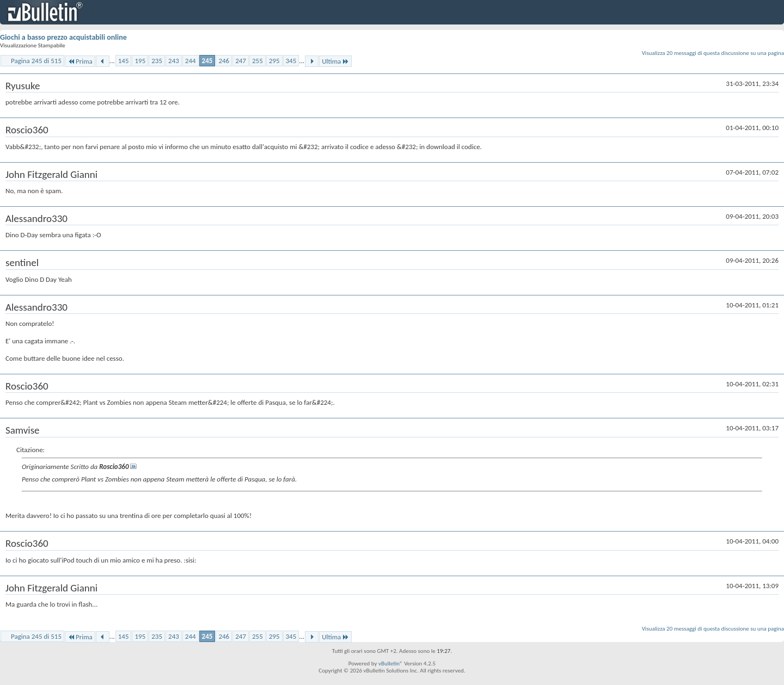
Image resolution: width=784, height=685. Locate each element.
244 (191, 61)
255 (258, 61)
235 (157, 61)
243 (174, 61)
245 (207, 61)
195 (140, 61)
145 (124, 61)
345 (291, 61)
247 (241, 61)
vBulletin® (391, 664)
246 (224, 61)
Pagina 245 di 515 (36, 61)
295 (274, 61)
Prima (80, 61)
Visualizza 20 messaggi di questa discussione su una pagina (713, 53)
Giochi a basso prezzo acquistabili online (63, 37)
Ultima (335, 61)
